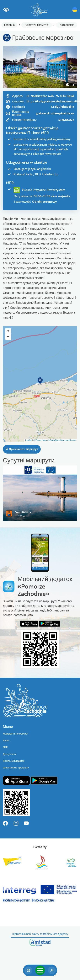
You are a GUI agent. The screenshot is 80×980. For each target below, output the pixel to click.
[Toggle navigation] (40, 970)
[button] (8, 67)
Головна (10, 25)
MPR (5, 747)
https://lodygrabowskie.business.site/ (53, 101)
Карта (6, 740)
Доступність (10, 754)
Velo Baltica (23, 512)
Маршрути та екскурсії (16, 734)
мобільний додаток (14, 761)
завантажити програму (16, 768)
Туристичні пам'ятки (37, 25)
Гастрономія (67, 25)
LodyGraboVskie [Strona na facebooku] (63, 107)
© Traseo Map (40, 440)
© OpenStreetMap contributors (62, 440)
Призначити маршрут (22, 449)
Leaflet (28, 440)
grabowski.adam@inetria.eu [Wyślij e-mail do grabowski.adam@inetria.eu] (55, 113)
